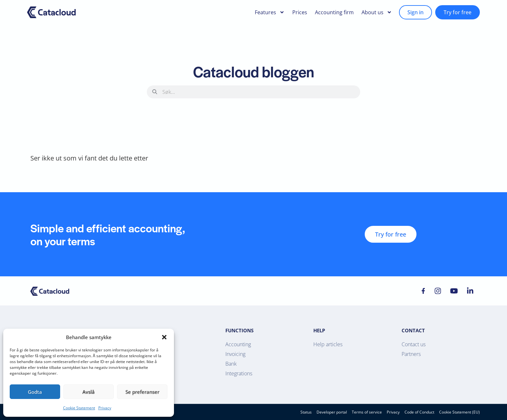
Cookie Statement (79, 408)
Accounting (238, 344)
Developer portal (332, 412)
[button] (164, 337)
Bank (231, 364)
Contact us (414, 344)
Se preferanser (142, 392)
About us (377, 12)
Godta (35, 392)
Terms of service (367, 412)
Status (306, 412)
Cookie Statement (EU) (459, 412)
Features (270, 12)
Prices (300, 12)
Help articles (328, 344)
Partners (411, 354)
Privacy (105, 408)
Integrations (239, 373)
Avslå (89, 392)
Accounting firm (334, 12)
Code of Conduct (419, 412)
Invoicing (235, 354)
